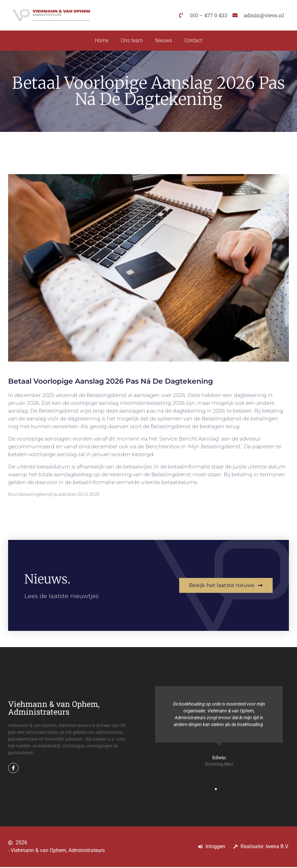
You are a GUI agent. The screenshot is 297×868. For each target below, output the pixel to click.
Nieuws (164, 41)
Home (101, 41)
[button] (216, 790)
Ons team (131, 41)
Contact (194, 41)
